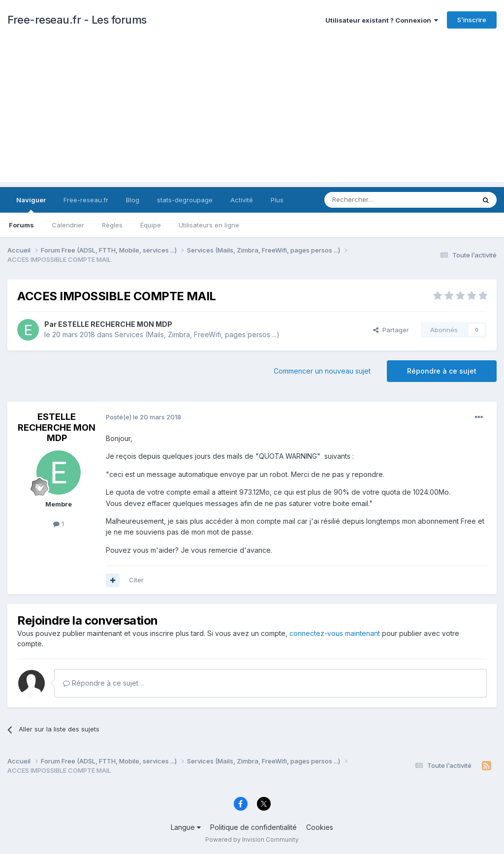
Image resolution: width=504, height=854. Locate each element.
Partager (391, 330)
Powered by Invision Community (252, 839)
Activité (242, 200)
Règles (112, 225)
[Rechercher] (378, 200)
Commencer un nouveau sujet (322, 371)
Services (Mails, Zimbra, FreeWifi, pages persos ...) (197, 334)
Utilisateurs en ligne (209, 225)
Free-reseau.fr (86, 200)
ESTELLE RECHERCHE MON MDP (115, 324)
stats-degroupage (185, 200)
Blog (133, 200)
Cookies (320, 827)
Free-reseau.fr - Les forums (77, 20)
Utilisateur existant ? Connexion (382, 20)
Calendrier (68, 225)
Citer (136, 580)
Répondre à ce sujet (442, 371)
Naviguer (31, 204)
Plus (277, 200)
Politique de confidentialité (253, 827)
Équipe (151, 225)
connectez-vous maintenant (335, 633)
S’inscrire (472, 20)
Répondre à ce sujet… (103, 683)
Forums (21, 225)
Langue (186, 827)
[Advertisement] (252, 113)
